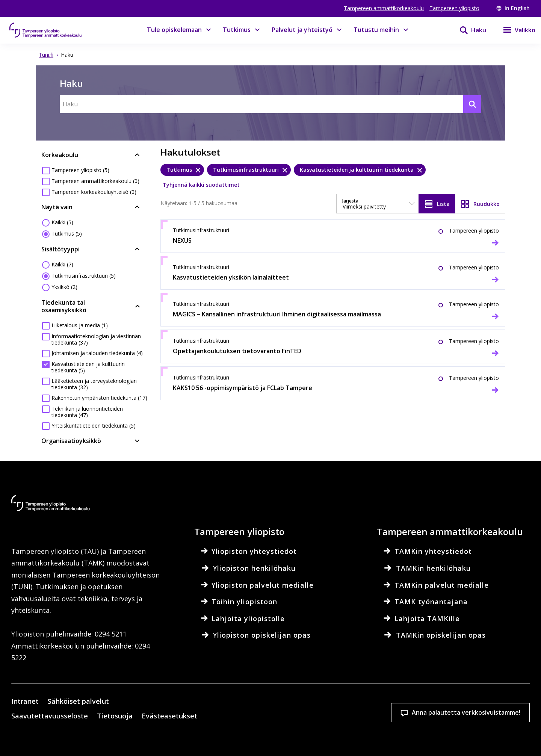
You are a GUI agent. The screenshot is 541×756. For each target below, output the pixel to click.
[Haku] (468, 30)
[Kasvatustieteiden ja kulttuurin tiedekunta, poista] (360, 170)
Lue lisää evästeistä (152, 739)
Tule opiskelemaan (174, 30)
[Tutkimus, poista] (182, 170)
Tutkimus (237, 30)
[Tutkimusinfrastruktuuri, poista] (249, 170)
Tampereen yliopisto (454, 8)
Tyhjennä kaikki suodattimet (201, 185)
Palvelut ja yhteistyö (302, 30)
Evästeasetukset (285, 713)
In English (513, 8)
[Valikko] (515, 30)
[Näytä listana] (437, 204)
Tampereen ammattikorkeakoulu (384, 8)
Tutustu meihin (376, 30)
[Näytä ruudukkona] (480, 204)
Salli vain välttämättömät (482, 713)
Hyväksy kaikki (383, 713)
